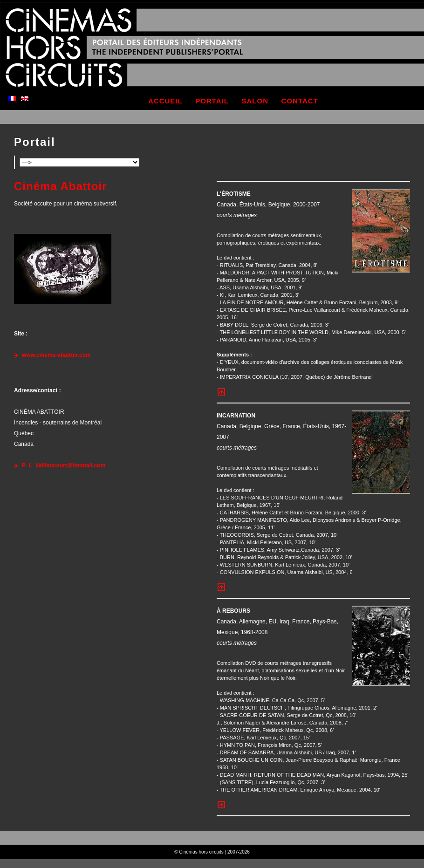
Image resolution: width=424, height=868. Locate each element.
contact (300, 101)
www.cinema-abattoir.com (56, 355)
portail (212, 101)
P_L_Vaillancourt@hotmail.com (64, 465)
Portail (35, 142)
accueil (165, 101)
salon (255, 101)
